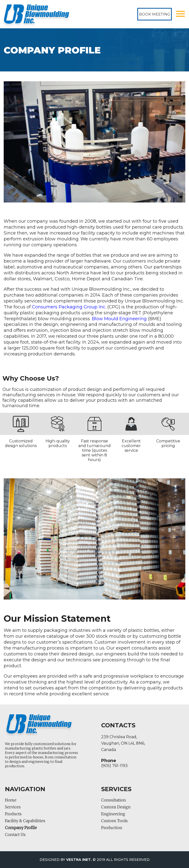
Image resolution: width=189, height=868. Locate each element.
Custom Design (116, 807)
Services (13, 807)
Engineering (113, 814)
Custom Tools (114, 821)
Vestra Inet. (79, 860)
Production (112, 828)
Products (13, 814)
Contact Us (15, 835)
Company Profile (21, 828)
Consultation (114, 800)
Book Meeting (155, 14)
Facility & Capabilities (25, 821)
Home (11, 800)
